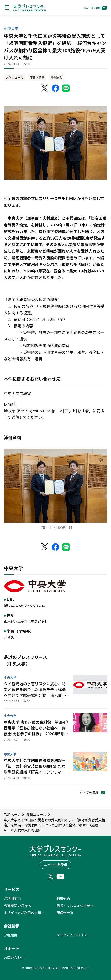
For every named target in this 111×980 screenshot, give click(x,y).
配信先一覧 (65, 912)
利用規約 (63, 898)
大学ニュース (14, 77)
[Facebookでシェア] (55, 88)
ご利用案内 (12, 898)
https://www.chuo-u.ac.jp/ (25, 605)
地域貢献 (57, 77)
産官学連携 (37, 77)
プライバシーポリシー (73, 935)
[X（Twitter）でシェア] (45, 88)
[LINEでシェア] (66, 88)
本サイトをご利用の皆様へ (24, 912)
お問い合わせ (14, 957)
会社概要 (11, 935)
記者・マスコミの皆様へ (75, 905)
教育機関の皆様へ (17, 905)
